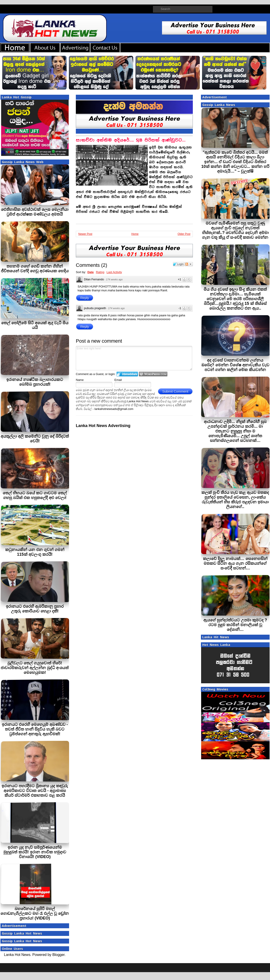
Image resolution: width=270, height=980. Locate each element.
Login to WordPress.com (153, 374)
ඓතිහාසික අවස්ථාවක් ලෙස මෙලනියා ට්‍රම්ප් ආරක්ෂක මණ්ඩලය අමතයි (35, 212)
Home (135, 234)
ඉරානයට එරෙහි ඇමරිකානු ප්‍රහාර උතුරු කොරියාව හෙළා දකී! (35, 609)
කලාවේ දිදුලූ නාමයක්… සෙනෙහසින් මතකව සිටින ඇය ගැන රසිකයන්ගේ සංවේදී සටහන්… (235, 563)
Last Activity (114, 272)
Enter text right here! (134, 358)
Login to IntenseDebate (127, 374)
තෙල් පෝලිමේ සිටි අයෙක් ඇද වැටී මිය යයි (35, 325)
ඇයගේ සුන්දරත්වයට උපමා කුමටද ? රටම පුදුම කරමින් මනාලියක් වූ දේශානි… (235, 625)
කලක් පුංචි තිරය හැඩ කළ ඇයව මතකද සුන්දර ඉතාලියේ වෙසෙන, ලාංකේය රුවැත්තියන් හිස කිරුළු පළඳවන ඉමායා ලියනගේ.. (235, 500)
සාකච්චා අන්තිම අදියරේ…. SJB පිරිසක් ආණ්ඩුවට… (131, 140)
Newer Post (85, 234)
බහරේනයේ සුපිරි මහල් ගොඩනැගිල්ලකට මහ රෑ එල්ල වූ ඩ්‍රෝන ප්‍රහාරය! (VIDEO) (35, 913)
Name (80, 380)
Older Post (184, 234)
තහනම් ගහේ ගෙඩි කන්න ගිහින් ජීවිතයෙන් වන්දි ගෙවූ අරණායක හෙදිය (35, 269)
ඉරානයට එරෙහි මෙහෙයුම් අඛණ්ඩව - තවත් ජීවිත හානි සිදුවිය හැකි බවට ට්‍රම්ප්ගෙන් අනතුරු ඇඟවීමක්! (35, 729)
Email (118, 380)
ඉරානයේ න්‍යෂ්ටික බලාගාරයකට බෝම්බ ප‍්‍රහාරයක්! (35, 382)
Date (90, 272)
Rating (100, 272)
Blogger (58, 955)
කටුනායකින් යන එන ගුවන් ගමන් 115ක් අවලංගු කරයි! (35, 552)
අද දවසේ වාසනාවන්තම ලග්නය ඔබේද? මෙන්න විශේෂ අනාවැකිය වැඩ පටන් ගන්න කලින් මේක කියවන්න (235, 365)
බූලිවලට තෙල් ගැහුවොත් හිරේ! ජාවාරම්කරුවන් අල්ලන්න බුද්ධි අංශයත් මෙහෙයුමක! (35, 668)
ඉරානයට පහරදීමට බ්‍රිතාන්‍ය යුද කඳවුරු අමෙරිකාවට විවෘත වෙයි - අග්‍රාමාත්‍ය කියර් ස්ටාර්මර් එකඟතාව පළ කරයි (35, 791)
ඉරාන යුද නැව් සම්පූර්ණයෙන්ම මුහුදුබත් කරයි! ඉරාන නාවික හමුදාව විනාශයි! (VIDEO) (35, 852)
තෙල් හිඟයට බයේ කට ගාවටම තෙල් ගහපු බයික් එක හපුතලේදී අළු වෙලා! (35, 495)
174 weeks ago (114, 279)
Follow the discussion (189, 264)
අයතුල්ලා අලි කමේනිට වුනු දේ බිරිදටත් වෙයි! (35, 439)
